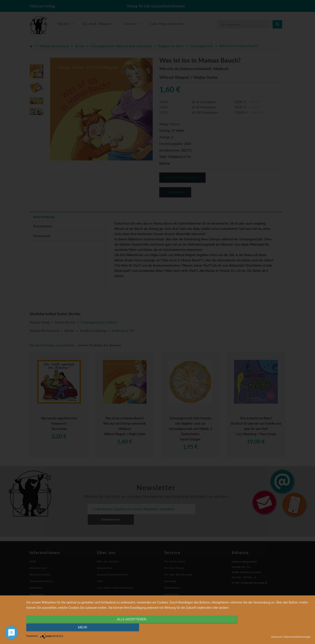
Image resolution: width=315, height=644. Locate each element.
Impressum (277, 637)
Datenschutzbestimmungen (297, 637)
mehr (268, 628)
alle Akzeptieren (126, 628)
